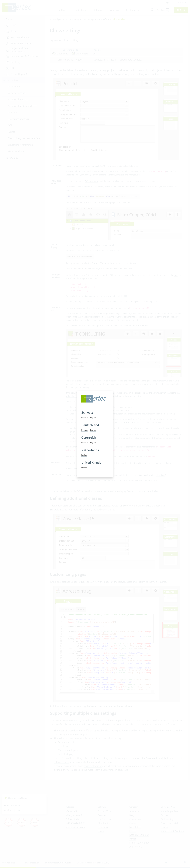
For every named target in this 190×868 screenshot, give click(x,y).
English (93, 417)
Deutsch (84, 417)
